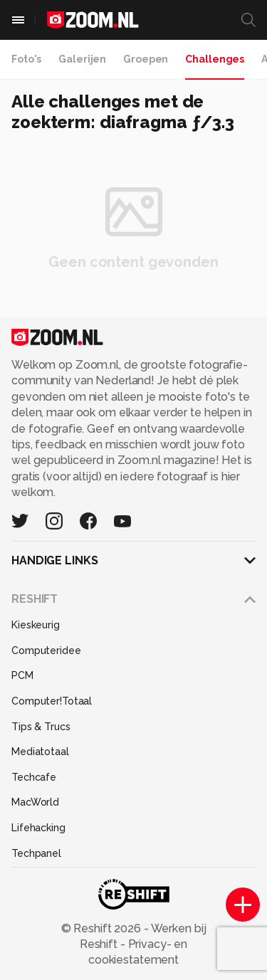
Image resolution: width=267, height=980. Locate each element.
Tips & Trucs (41, 727)
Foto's (26, 59)
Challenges (215, 59)
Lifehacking (38, 828)
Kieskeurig (36, 625)
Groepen (146, 59)
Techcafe (34, 777)
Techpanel (36, 853)
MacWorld (35, 802)
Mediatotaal (40, 752)
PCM (22, 675)
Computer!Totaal (52, 701)
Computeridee (46, 650)
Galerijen (82, 59)
